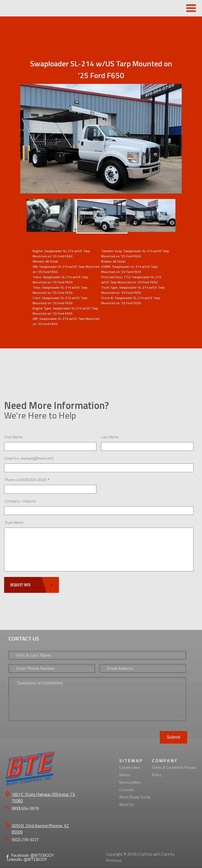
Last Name (110, 437)
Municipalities (130, 782)
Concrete (126, 790)
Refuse (125, 775)
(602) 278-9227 (25, 840)
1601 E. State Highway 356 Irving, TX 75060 (43, 798)
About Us (126, 804)
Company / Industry (20, 501)
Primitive (114, 860)
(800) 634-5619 (25, 808)
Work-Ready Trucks (135, 797)
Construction (130, 767)
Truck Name (14, 522)
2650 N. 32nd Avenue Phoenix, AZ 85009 (40, 829)
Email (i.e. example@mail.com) (29, 458)
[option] (101, 215)
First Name (13, 437)
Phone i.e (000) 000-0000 (27, 479)
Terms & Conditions (168, 767)
